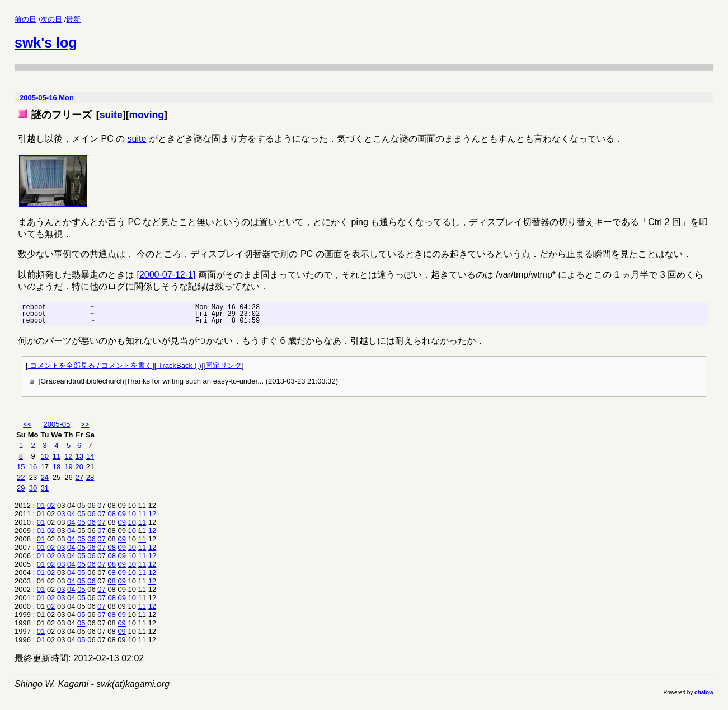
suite (111, 115)
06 (91, 514)
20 (79, 467)
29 (21, 488)
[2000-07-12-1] (166, 275)
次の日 (51, 19)
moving (146, 115)
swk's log (46, 43)
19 (68, 467)
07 (101, 514)
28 (90, 477)
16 (33, 467)
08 (111, 514)
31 (45, 488)
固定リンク (224, 365)
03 (61, 514)
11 (57, 456)
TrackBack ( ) (179, 365)
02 (51, 505)
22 (21, 477)
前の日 (25, 19)
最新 (73, 19)
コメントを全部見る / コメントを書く (90, 365)
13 (79, 456)
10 (45, 456)
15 (21, 467)
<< (27, 424)
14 (90, 456)
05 (81, 514)
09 (122, 514)
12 (68, 456)
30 (33, 488)
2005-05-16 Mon (47, 98)
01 (41, 505)
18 (57, 467)
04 (71, 514)
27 (79, 477)
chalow (704, 692)
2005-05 (57, 424)
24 (45, 477)
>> (85, 424)
